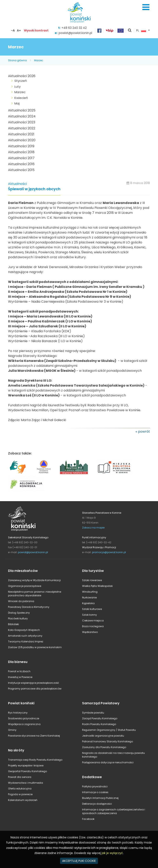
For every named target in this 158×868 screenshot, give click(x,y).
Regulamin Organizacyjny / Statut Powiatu (109, 730)
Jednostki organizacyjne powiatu (103, 736)
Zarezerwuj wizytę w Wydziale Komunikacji (34, 580)
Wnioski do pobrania (21, 601)
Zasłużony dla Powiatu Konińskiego (104, 747)
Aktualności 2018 (21, 152)
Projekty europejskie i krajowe (26, 765)
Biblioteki (13, 624)
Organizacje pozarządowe (25, 586)
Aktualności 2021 (21, 134)
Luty (17, 86)
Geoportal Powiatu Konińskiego (27, 771)
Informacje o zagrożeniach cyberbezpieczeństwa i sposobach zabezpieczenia (114, 811)
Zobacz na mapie (93, 528)
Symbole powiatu (93, 713)
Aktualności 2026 (22, 76)
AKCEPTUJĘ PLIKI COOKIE (79, 861)
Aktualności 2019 (21, 146)
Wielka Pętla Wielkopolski (97, 586)
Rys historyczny (18, 713)
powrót (144, 432)
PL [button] (141, 31)
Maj (17, 103)
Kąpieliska (88, 603)
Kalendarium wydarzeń (23, 800)
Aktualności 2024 (22, 116)
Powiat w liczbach (19, 671)
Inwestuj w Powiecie (20, 677)
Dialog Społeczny (19, 613)
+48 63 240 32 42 (74, 28)
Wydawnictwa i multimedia (26, 783)
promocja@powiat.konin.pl (109, 552)
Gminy (12, 730)
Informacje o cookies (95, 792)
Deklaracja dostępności (97, 804)
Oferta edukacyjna (20, 789)
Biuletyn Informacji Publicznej (100, 798)
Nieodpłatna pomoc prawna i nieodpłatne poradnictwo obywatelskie (35, 594)
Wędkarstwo (90, 632)
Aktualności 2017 (21, 158)
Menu (146, 7)
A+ (19, 30)
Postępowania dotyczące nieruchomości (108, 762)
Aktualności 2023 (22, 122)
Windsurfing (90, 592)
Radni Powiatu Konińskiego (99, 724)
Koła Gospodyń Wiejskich (24, 630)
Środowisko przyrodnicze (24, 718)
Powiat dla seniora (20, 777)
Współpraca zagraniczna (24, 724)
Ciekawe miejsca (93, 621)
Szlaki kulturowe (92, 609)
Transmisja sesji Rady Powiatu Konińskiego (35, 760)
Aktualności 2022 (22, 128)
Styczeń (21, 81)
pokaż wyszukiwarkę (130, 31)
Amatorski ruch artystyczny (25, 636)
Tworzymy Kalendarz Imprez (26, 641)
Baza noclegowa (93, 626)
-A (13, 30)
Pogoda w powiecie (20, 794)
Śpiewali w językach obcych (34, 189)
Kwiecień (21, 98)
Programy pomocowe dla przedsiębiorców (35, 689)
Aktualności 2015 (21, 170)
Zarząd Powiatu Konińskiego (100, 718)
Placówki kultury (18, 618)
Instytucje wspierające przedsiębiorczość (34, 683)
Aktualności (17, 184)
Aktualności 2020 (22, 140)
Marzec (39, 60)
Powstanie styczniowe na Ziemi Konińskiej (34, 736)
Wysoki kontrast (36, 30)
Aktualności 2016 (21, 164)
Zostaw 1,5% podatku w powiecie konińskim (35, 647)
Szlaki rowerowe (92, 580)
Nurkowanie (89, 597)
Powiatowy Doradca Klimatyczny (29, 607)
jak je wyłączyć (112, 853)
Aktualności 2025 (22, 110)
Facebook (88, 819)
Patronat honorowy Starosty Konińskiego (107, 741)
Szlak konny (89, 615)
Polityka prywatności (95, 786)
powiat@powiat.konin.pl (75, 33)
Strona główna (17, 60)
